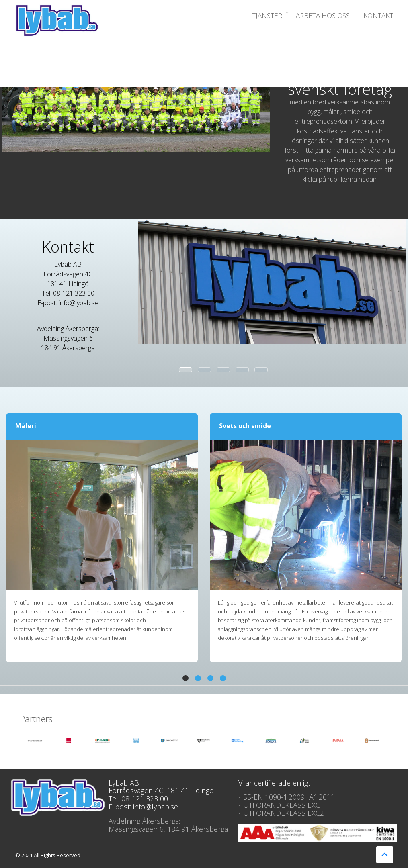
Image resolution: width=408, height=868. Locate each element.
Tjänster (267, 15)
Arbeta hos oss (323, 15)
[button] (186, 678)
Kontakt (378, 15)
